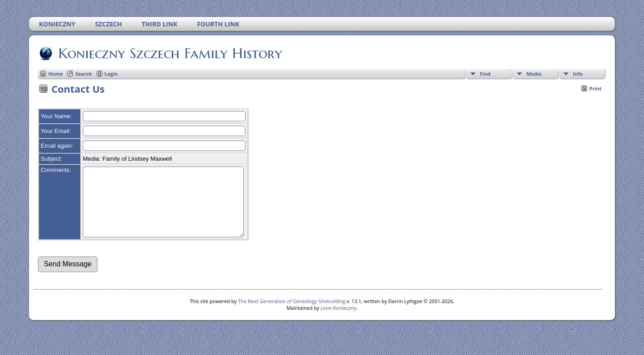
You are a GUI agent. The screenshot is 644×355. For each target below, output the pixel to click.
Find (485, 74)
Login (111, 74)
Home (56, 74)
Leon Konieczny (339, 321)
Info (578, 74)
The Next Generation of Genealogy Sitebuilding (292, 314)
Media (534, 74)
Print (595, 88)
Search (83, 74)
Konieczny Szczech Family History (169, 53)
